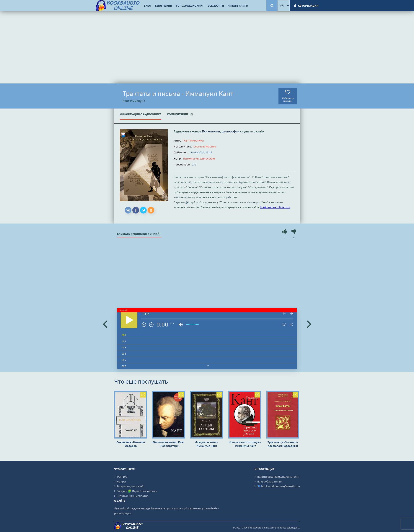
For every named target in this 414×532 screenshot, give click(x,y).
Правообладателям (270, 481)
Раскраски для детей (130, 486)
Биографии (164, 6)
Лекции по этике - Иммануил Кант (207, 444)
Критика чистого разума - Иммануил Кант (245, 444)
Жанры (121, 481)
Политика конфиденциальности (278, 477)
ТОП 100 (122, 477)
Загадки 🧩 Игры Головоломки (137, 491)
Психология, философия (221, 131)
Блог (148, 6)
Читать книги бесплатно (133, 496)
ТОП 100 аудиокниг (190, 6)
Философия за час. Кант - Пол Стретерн (169, 444)
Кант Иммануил (194, 140)
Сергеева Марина (205, 146)
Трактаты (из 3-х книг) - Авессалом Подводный (283, 444)
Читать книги (238, 6)
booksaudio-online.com (275, 207)
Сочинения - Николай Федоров (131, 444)
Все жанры (216, 6)
